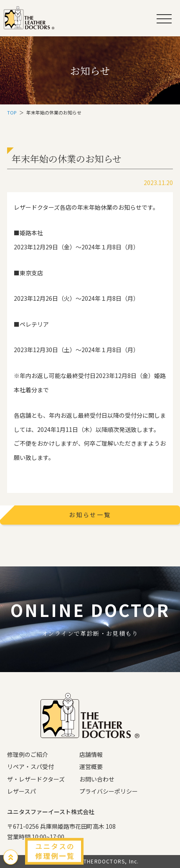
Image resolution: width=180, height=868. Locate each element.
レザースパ (22, 791)
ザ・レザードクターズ (36, 779)
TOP (12, 112)
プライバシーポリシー (109, 791)
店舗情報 (91, 754)
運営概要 (91, 766)
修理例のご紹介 (28, 754)
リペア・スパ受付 (30, 766)
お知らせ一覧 (90, 515)
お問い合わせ (97, 779)
